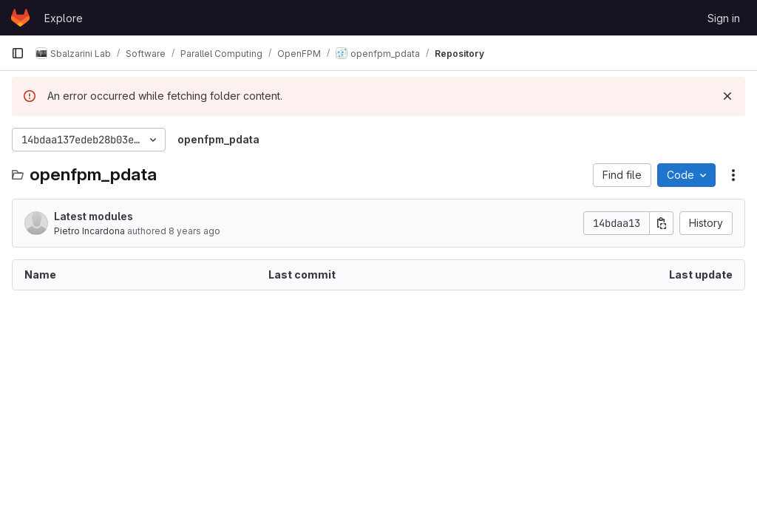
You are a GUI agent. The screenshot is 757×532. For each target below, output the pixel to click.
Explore (64, 18)
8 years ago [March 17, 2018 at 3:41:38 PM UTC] (194, 231)
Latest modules (94, 216)
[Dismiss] (727, 96)
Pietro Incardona (89, 231)
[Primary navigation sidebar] (18, 53)
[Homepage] (20, 18)
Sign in (724, 18)
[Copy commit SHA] (662, 223)
